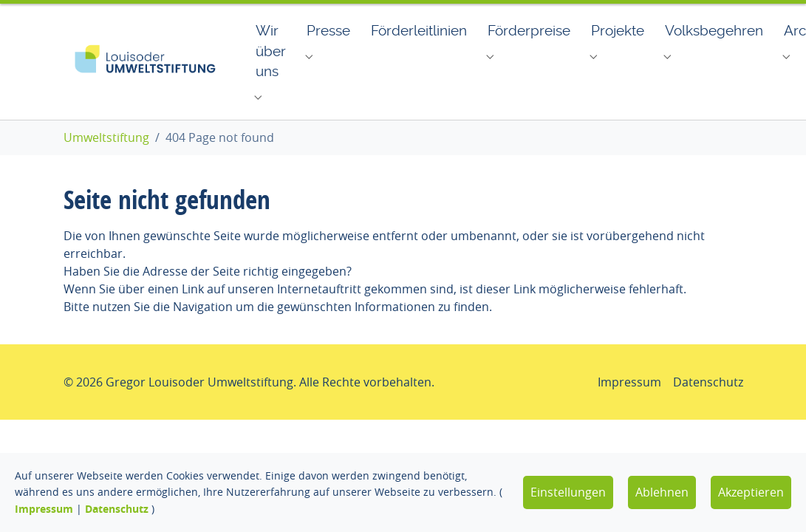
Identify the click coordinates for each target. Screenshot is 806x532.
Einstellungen (568, 492)
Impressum (44, 509)
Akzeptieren (751, 492)
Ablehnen (662, 492)
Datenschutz (117, 509)
